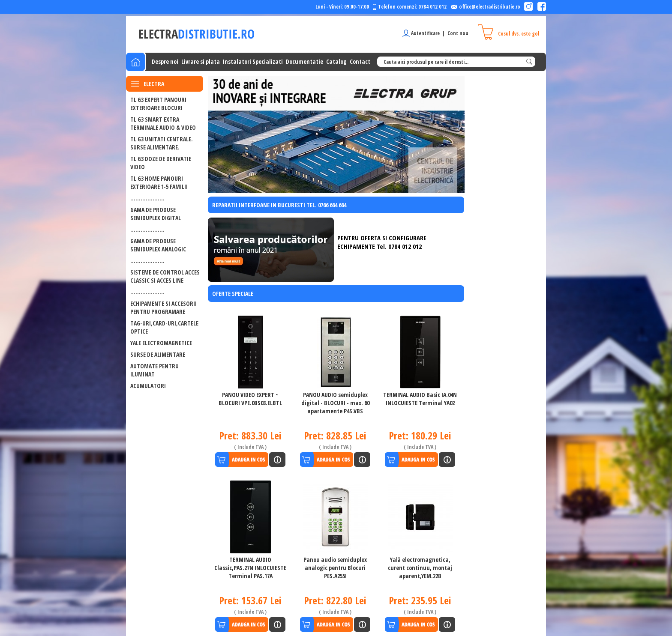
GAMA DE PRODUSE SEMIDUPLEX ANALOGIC (158, 245)
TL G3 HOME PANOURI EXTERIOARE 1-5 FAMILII (159, 182)
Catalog (336, 61)
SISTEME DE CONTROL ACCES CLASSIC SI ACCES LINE (165, 276)
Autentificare (425, 33)
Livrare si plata (201, 61)
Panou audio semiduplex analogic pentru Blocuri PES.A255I (335, 568)
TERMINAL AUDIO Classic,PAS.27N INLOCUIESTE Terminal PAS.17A (250, 568)
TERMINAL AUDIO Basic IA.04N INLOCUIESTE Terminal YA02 (420, 399)
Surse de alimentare (158, 354)
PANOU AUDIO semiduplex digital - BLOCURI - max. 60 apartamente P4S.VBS (335, 403)
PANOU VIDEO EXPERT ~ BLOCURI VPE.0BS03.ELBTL (250, 399)
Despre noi (165, 61)
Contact (360, 61)
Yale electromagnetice (161, 343)
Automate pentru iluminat (154, 370)
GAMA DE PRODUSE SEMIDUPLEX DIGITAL (156, 214)
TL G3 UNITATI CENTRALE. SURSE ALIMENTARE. (162, 143)
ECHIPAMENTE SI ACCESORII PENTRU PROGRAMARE (163, 308)
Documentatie (304, 61)
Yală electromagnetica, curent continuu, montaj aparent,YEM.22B (420, 568)
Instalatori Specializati (253, 61)
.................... (147, 198)
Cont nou (458, 33)
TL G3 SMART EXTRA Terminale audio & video (163, 123)
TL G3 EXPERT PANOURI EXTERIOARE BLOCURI (158, 104)
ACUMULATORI (148, 386)
